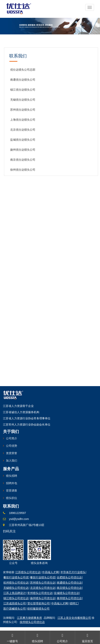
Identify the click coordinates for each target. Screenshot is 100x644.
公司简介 (12, 438)
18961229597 (18, 513)
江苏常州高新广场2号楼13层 (27, 525)
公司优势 (12, 446)
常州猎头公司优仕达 (40, 593)
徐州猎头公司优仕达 (32, 622)
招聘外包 (12, 483)
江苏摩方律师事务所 (29, 618)
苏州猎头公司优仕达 (43, 583)
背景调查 (12, 491)
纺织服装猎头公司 (38, 609)
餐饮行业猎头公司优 (16, 577)
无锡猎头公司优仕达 (16, 588)
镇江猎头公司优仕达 (16, 598)
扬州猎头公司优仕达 (43, 598)
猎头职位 (12, 498)
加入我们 (12, 461)
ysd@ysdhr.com (19, 519)
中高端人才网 (50, 572)
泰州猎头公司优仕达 (69, 598)
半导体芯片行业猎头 (73, 572)
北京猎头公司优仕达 (43, 588)
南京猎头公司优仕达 (69, 588)
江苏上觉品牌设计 (15, 593)
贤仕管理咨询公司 (38, 603)
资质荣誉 (12, 453)
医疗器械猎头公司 (15, 609)
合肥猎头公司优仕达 (69, 577)
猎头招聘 (12, 476)
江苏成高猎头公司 (15, 603)
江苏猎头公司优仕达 (28, 572)
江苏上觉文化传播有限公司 (74, 618)
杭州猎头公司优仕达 (16, 583)
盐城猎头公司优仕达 (67, 593)
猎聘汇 (74, 603)
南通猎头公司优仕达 (69, 583)
